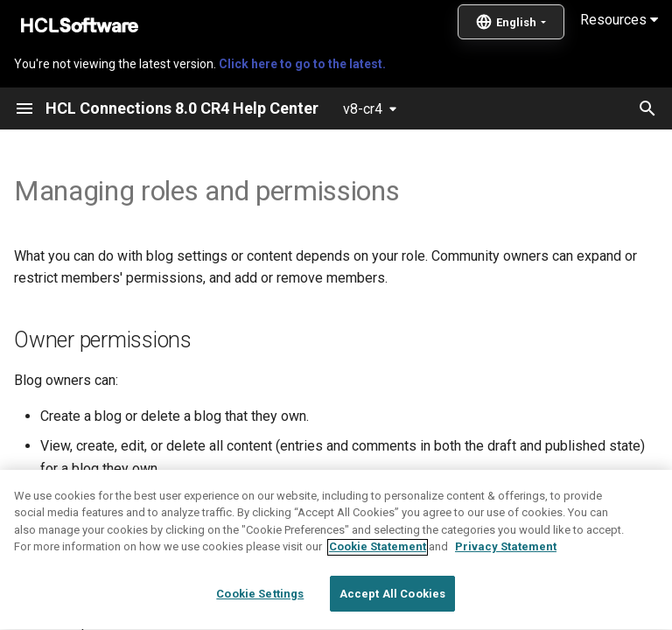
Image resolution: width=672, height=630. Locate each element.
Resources (619, 20)
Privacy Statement (506, 586)
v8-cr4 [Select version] (363, 109)
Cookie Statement (378, 586)
